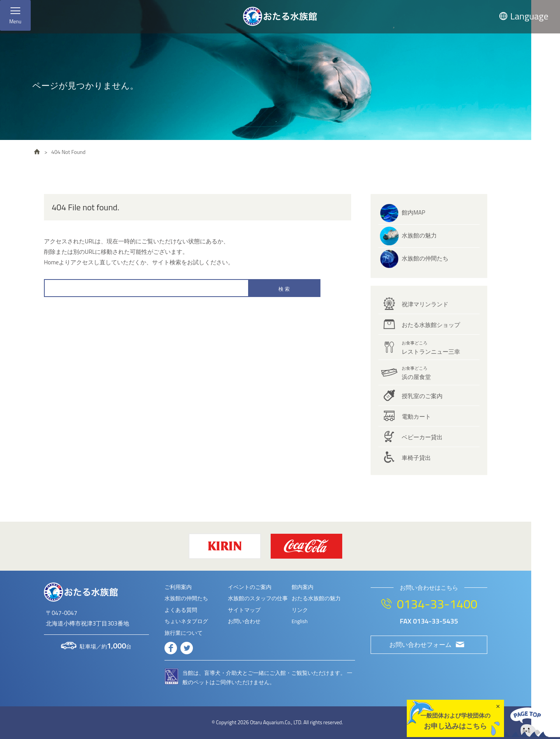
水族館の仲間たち (425, 258)
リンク (300, 610)
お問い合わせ (244, 621)
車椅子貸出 (416, 458)
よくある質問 (181, 610)
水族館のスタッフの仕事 (258, 598)
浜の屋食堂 (416, 373)
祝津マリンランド (425, 304)
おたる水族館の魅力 (316, 598)
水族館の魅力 (419, 235)
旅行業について (184, 633)
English (300, 621)
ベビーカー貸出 (422, 437)
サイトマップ (244, 610)
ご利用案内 (178, 587)
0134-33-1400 (437, 604)
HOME (37, 152)
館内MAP (413, 212)
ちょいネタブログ (186, 621)
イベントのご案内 (250, 587)
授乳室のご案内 (422, 396)
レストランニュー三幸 (431, 348)
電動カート (416, 417)
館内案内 (303, 587)
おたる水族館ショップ (431, 325)
